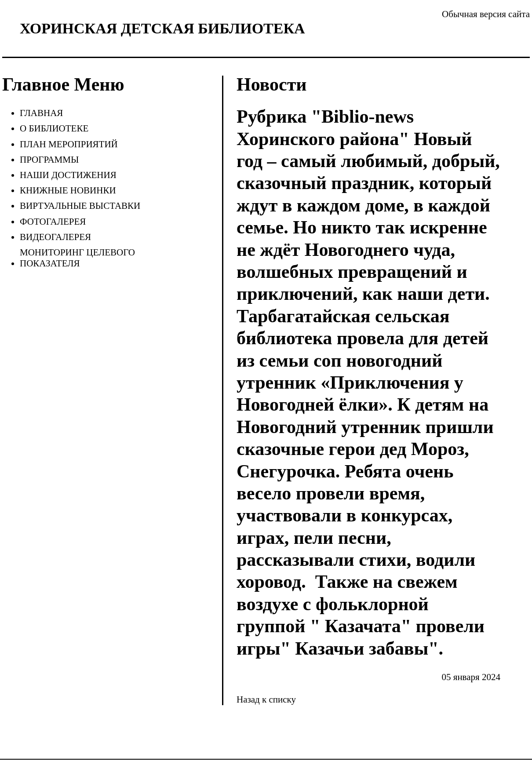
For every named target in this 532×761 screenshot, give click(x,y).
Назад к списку (266, 699)
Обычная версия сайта (486, 14)
